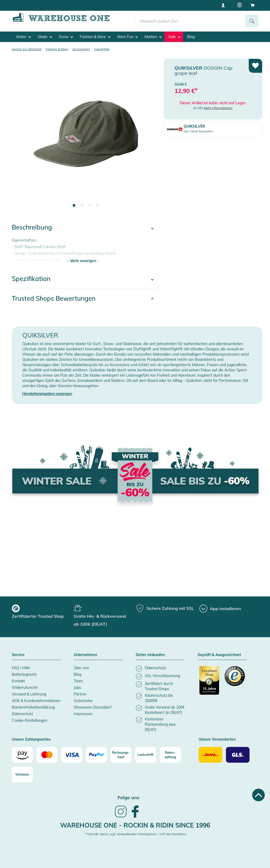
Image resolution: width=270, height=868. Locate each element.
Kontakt (18, 679)
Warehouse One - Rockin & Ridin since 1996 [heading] (135, 823)
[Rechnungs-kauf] (121, 753)
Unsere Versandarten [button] (217, 737)
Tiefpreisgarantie (108, 5)
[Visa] (72, 753)
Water (23, 34)
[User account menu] (225, 5)
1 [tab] (74, 204)
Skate (45, 34)
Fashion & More (95, 34)
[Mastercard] (47, 753)
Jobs (77, 685)
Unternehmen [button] (85, 653)
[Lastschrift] (146, 753)
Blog (191, 34)
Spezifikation (31, 276)
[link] (121, 814)
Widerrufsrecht (25, 685)
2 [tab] (82, 204)
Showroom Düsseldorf (93, 705)
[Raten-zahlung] (170, 753)
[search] (191, 19)
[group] (42, 610)
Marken (153, 34)
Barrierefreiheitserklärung (33, 705)
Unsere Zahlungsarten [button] (31, 737)
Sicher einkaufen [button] (150, 653)
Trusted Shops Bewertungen (54, 296)
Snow (66, 34)
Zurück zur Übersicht (27, 47)
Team (78, 679)
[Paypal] (96, 753)
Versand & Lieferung (29, 692)
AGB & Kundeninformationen (36, 698)
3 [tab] (90, 204)
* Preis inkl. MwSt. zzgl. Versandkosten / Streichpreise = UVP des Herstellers (135, 832)
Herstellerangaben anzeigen (47, 392)
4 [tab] (98, 204)
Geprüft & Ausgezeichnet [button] (219, 653)
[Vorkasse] (22, 772)
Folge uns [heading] (128, 795)
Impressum (83, 711)
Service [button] (18, 653)
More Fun (128, 34)
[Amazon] (22, 753)
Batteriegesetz (24, 672)
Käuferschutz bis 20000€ (152, 5)
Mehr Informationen (218, 106)
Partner (80, 692)
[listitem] (160, 666)
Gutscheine (83, 698)
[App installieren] (220, 606)
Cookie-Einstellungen (30, 718)
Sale (174, 34)
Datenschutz (22, 711)
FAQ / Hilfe (21, 666)
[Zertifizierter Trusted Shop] (210, 681)
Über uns (81, 666)
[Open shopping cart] (252, 5)
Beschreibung (32, 225)
